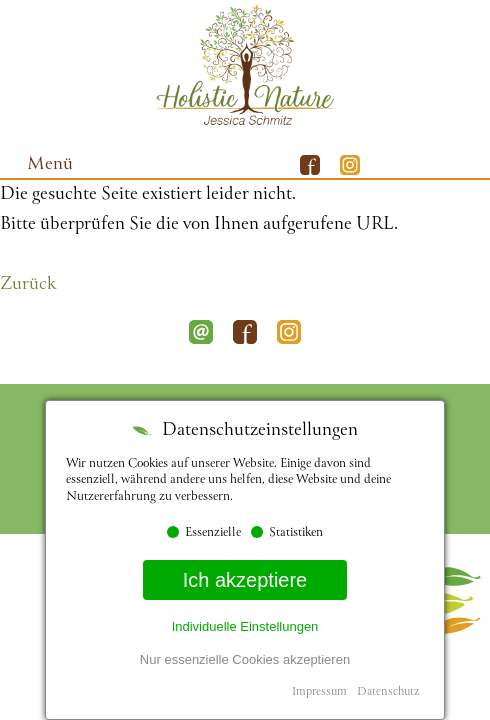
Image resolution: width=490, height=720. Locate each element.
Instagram (289, 332)
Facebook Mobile (310, 165)
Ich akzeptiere (245, 580)
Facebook (245, 332)
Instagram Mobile (350, 165)
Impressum (319, 692)
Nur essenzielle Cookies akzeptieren (245, 659)
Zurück (28, 285)
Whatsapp (470, 165)
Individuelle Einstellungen (245, 626)
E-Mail (430, 165)
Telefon (390, 165)
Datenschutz (388, 692)
